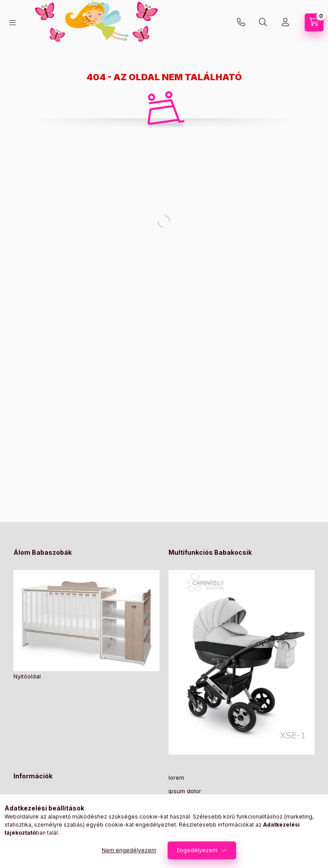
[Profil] (285, 22)
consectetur (186, 832)
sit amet (179, 805)
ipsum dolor (185, 791)
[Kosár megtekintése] (314, 22)
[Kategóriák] (13, 23)
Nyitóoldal (27, 676)
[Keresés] (263, 22)
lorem (176, 777)
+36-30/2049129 (241, 22)
